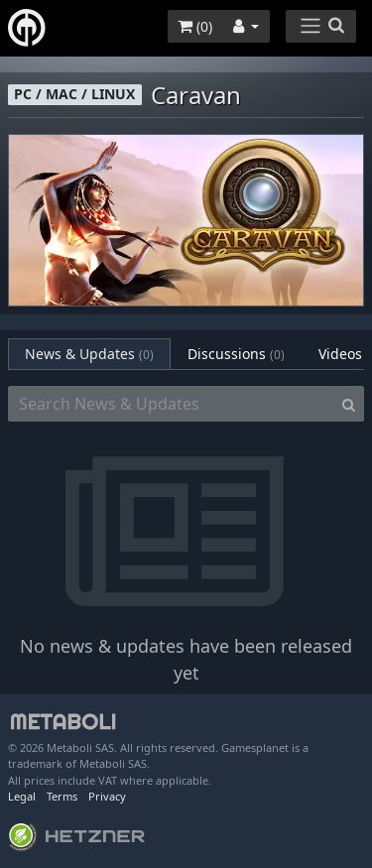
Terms (62, 796)
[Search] (349, 404)
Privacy (107, 796)
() (195, 26)
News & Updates (89, 354)
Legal (22, 796)
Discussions (236, 354)
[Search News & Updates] (171, 404)
